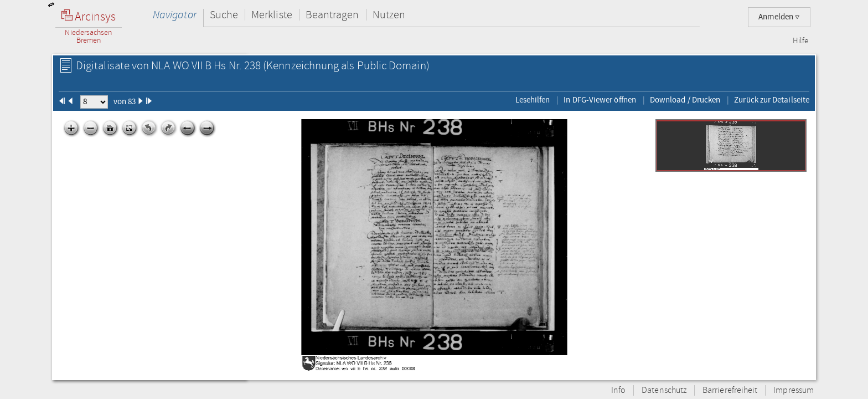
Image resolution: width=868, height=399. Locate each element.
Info (618, 390)
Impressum (794, 390)
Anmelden (779, 17)
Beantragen (332, 15)
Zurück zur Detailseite (772, 100)
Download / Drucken (685, 100)
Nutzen (389, 15)
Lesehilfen (533, 100)
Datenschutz (664, 390)
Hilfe (800, 41)
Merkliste (272, 15)
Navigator (175, 15)
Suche (224, 15)
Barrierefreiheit (730, 390)
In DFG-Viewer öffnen (600, 100)
